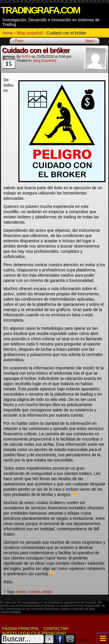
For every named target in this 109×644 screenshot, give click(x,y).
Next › (91, 41)
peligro (47, 592)
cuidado (34, 592)
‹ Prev (18, 41)
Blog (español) (45, 61)
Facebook (60, 639)
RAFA (26, 57)
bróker (21, 592)
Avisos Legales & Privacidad (34, 633)
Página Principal (21, 629)
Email (70, 639)
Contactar (56, 629)
